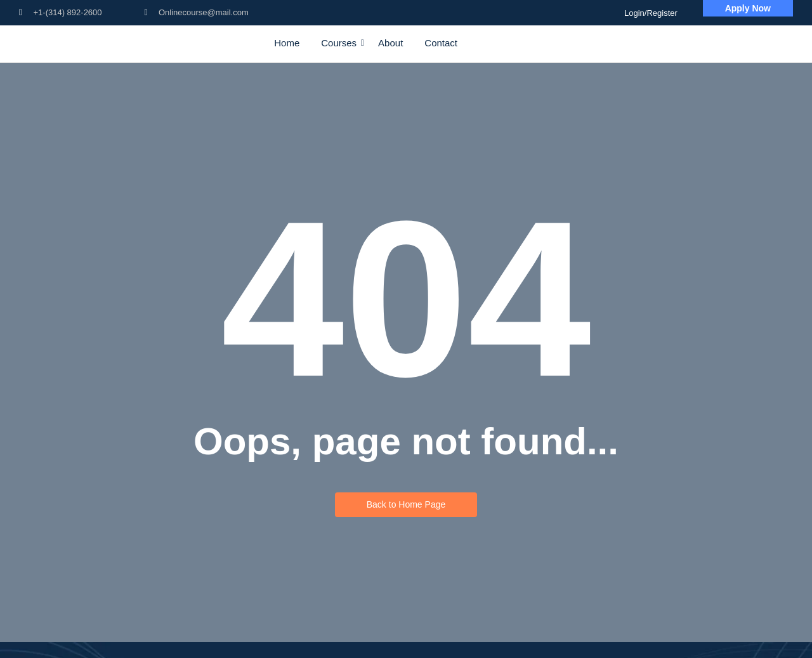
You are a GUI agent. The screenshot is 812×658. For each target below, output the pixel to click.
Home (287, 43)
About (390, 43)
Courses (341, 43)
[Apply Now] (748, 8)
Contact (441, 43)
